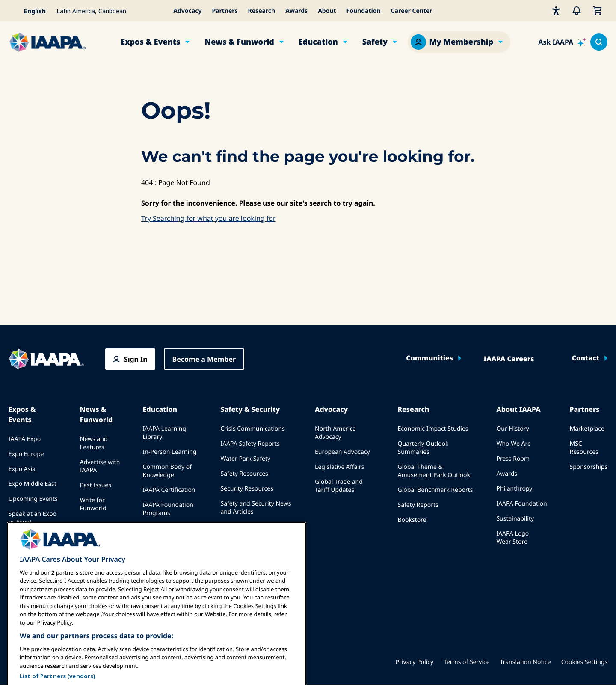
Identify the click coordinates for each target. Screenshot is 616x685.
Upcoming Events (33, 499)
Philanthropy (514, 489)
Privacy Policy (415, 662)
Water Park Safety (245, 459)
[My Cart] (597, 11)
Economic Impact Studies (433, 429)
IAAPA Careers (509, 359)
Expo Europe (26, 454)
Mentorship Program (159, 547)
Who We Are (513, 444)
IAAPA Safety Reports (250, 444)
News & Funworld (239, 42)
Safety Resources (244, 474)
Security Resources (247, 489)
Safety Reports (418, 505)
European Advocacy (342, 452)
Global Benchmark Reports (435, 490)
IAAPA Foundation (521, 504)
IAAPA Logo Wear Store (512, 538)
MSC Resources (584, 448)
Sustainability (515, 519)
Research (262, 11)
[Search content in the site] (599, 42)
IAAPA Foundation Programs (168, 509)
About (327, 11)
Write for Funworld (93, 504)
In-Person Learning (170, 452)
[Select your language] (30, 11)
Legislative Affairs (339, 467)
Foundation (364, 11)
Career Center (412, 11)
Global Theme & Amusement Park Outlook (434, 471)
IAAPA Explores (164, 528)
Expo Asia (22, 469)
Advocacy (187, 11)
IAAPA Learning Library (164, 433)
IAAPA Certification (169, 490)
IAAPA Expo (25, 439)
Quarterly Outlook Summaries (423, 448)
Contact (586, 358)
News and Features (94, 443)
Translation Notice (526, 662)
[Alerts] (577, 11)
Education (318, 42)
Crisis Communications (252, 429)
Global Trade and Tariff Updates (339, 486)
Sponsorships (588, 467)
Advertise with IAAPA (100, 466)
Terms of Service (467, 662)
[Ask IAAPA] (562, 42)
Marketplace (587, 429)
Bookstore (412, 520)
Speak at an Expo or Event (33, 518)
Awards (296, 11)
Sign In (136, 359)
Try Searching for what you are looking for (209, 218)
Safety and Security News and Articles (256, 508)
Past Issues (96, 485)
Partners (225, 11)
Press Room (513, 459)
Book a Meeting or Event (34, 541)
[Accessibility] (556, 11)
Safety (375, 42)
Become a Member (204, 359)
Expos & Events (150, 42)
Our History (512, 429)
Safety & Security (250, 409)
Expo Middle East (33, 484)
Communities (429, 358)
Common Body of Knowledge (167, 471)
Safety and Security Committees (247, 531)
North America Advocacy (335, 433)
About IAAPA (518, 409)
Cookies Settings (584, 662)
